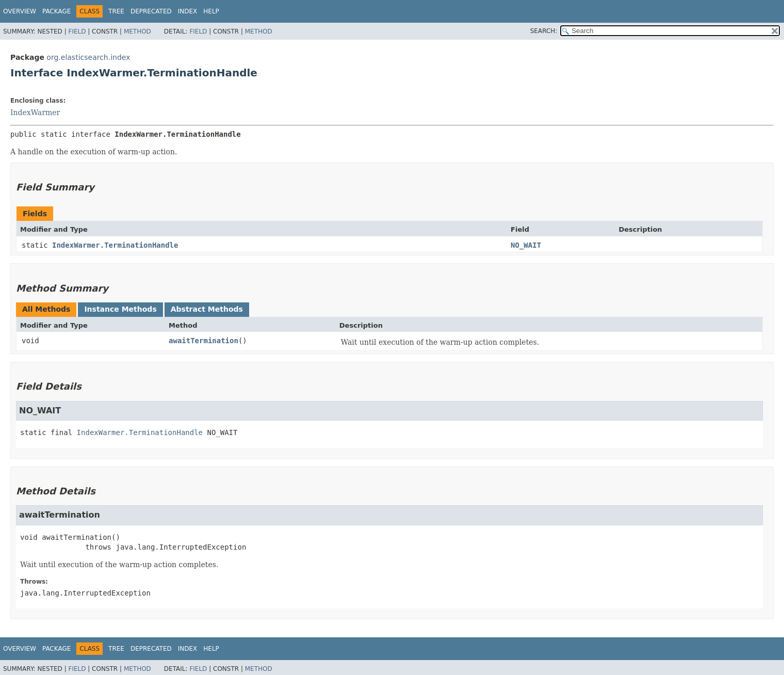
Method (137, 31)
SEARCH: (544, 31)
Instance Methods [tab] (120, 309)
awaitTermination (203, 341)
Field (77, 31)
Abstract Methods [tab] (207, 309)
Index (188, 11)
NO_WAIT (526, 245)
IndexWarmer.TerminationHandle (115, 245)
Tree (116, 11)
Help (211, 11)
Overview (20, 11)
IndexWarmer (35, 112)
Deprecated (151, 11)
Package (56, 11)
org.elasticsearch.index (88, 57)
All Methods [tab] (46, 309)
